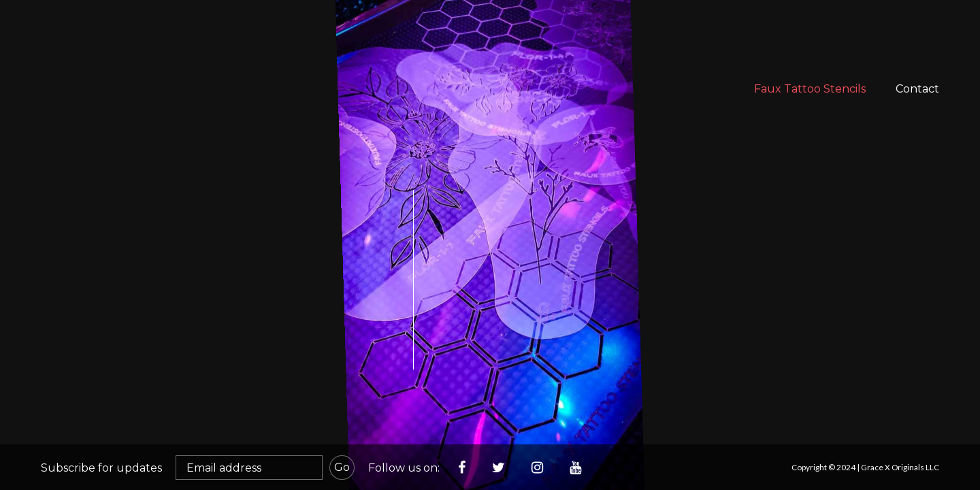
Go (342, 467)
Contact (917, 89)
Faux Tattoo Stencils (810, 89)
